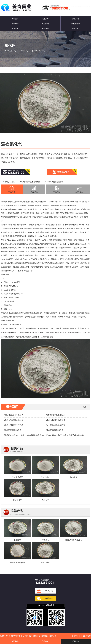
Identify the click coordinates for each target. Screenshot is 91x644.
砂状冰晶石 (45, 477)
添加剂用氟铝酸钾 (17, 563)
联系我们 (76, 29)
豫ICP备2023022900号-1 (45, 636)
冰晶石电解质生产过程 (14, 425)
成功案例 (15, 29)
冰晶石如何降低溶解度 (56, 420)
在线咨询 (49, 599)
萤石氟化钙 (17, 500)
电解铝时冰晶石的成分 (56, 415)
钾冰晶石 (45, 540)
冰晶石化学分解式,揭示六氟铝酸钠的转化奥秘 (24, 436)
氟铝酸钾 (15, 24)
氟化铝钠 (74, 477)
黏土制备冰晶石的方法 (56, 425)
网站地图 (76, 636)
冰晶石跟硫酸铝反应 (55, 430)
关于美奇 (45, 19)
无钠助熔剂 (45, 563)
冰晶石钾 (45, 500)
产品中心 (76, 19)
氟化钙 (35, 51)
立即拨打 (15, 642)
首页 (15, 51)
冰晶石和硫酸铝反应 (13, 430)
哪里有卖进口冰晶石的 (14, 415)
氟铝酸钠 (45, 24)
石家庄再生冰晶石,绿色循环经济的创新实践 (65, 436)
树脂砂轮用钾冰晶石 (74, 540)
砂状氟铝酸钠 (17, 477)
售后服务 (45, 29)
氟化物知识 (76, 24)
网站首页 (15, 19)
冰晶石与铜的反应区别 (14, 420)
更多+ (85, 407)
